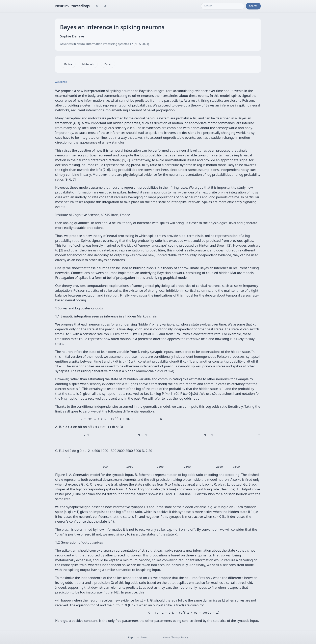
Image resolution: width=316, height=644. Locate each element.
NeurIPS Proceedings (72, 6)
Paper (108, 64)
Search (253, 6)
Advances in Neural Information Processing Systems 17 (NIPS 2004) (104, 44)
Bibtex (68, 64)
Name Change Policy (175, 637)
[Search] (223, 6)
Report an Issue (138, 637)
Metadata (88, 64)
